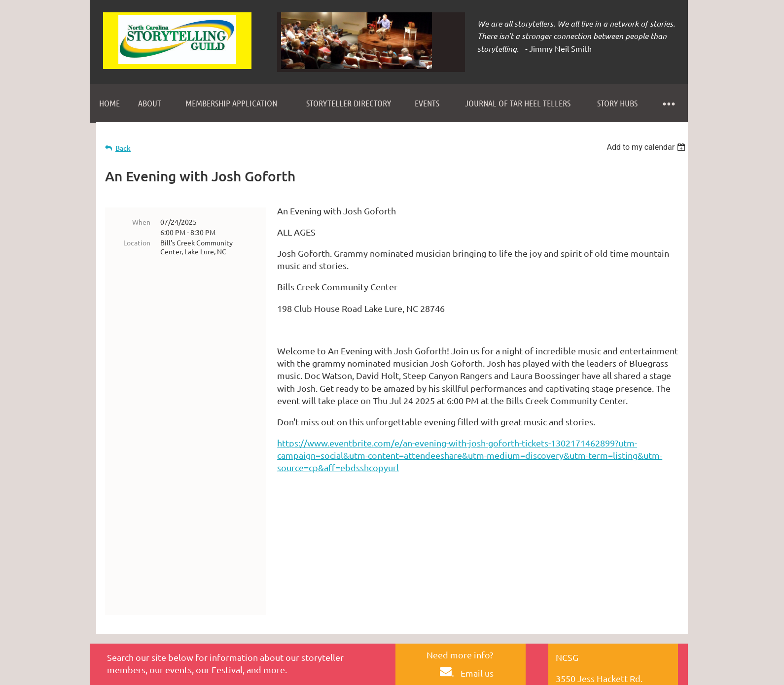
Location (137, 242)
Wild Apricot (570, 674)
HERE (461, 605)
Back (123, 148)
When (141, 222)
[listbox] (647, 147)
